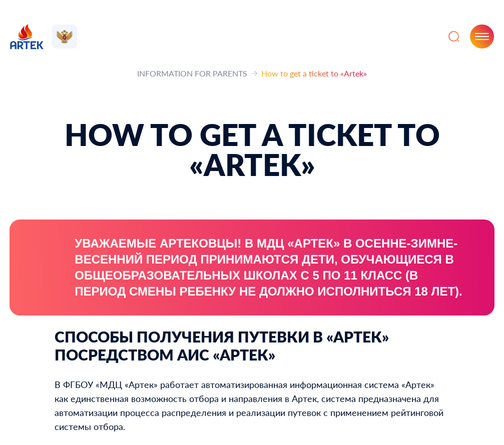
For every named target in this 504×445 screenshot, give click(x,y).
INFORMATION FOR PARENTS (192, 73)
